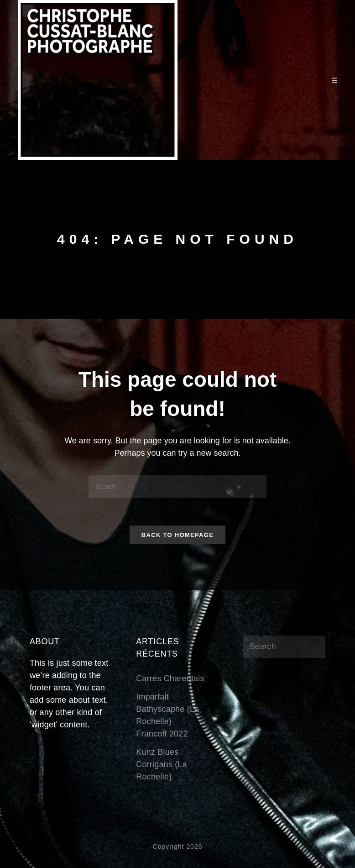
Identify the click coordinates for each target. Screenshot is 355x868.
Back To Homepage (177, 535)
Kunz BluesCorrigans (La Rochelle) (162, 764)
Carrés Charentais (170, 679)
